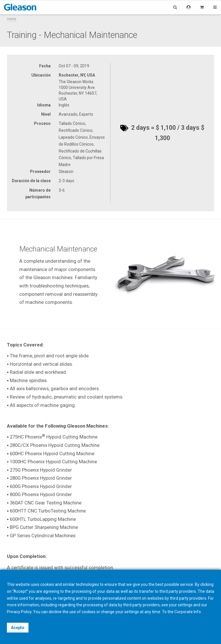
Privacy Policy (19, 612)
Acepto (18, 628)
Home (12, 19)
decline (55, 612)
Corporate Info (188, 612)
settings (132, 612)
